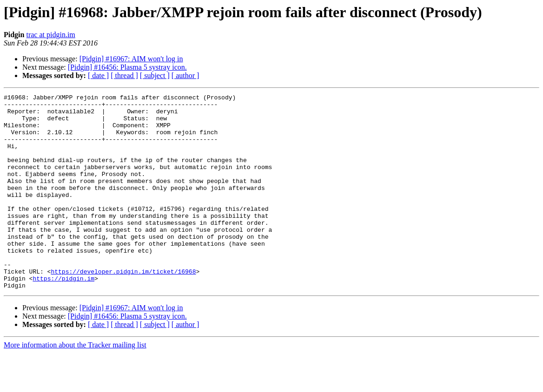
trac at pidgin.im (50, 35)
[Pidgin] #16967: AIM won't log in (131, 59)
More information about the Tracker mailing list (75, 384)
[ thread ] (124, 75)
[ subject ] (155, 75)
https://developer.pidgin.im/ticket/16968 (123, 307)
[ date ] (98, 75)
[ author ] (185, 75)
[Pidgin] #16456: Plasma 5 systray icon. (127, 67)
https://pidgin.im (63, 316)
